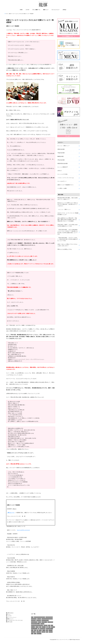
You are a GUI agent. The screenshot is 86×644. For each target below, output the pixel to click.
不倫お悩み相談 (61, 153)
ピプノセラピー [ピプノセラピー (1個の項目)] (34, 622)
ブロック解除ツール (36, 10)
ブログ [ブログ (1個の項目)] (40, 622)
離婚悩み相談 (61, 156)
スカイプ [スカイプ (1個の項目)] (39, 619)
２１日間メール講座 (62, 188)
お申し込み (10, 622)
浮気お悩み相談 (61, 160)
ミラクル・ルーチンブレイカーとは (66, 177)
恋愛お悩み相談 (61, 149)
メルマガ (27, 10)
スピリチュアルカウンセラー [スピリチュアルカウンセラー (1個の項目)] (47, 619)
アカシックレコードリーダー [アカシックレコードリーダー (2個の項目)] (40, 617)
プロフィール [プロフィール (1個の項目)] (50, 622)
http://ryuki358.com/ (23, 530)
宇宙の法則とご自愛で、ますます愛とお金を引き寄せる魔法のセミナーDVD (68, 225)
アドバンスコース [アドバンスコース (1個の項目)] (49, 617)
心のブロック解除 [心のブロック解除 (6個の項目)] (49, 629)
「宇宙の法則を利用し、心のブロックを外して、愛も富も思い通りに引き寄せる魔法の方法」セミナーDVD (68, 239)
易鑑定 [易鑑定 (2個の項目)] (44, 630)
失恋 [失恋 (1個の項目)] (49, 627)
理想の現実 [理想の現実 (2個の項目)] (33, 632)
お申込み (64, 10)
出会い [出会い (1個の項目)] (37, 627)
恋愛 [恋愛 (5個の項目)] (32, 630)
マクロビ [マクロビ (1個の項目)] (42, 624)
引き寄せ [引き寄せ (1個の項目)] (53, 627)
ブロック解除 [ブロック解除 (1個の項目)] (44, 622)
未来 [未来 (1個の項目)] (47, 630)
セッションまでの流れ (63, 174)
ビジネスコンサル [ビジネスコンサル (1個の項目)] (45, 621)
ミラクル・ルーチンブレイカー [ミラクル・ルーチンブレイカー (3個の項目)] (37, 626)
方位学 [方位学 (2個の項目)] (40, 630)
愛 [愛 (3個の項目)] (37, 630)
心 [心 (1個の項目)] (39, 629)
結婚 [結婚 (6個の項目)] (47, 632)
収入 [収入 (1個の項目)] (40, 627)
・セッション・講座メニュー (64, 209)
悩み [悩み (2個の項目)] (35, 630)
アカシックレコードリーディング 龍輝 (64, 640)
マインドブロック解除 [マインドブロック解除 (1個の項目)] (35, 624)
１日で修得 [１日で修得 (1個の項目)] (39, 634)
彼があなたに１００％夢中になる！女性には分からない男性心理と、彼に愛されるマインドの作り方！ (68, 204)
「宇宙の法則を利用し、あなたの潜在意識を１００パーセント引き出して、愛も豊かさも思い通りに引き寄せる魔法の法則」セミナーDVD (68, 231)
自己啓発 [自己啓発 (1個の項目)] (51, 632)
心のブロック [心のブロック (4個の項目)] (43, 629)
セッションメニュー (56, 10)
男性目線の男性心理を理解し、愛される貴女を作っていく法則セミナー (68, 198)
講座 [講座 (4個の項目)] (32, 634)
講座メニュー (46, 10)
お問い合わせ (10, 613)
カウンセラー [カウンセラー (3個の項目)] (34, 619)
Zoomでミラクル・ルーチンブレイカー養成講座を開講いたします (68, 213)
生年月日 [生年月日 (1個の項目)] (43, 632)
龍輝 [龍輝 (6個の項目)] (35, 634)
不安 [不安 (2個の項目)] (49, 626)
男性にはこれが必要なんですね (65, 249)
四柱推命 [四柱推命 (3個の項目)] (44, 627)
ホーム (9, 614)
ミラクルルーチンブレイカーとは (15, 620)
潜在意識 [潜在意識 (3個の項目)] (51, 630)
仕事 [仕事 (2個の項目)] (52, 626)
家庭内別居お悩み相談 (63, 163)
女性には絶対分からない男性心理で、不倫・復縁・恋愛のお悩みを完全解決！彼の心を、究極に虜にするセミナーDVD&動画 (68, 219)
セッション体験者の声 (63, 167)
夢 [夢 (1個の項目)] (47, 627)
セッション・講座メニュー (64, 145)
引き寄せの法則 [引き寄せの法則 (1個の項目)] (34, 629)
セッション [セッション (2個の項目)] (33, 621)
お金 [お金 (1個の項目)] (32, 617)
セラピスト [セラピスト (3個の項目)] (39, 621)
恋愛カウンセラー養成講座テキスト (66, 184)
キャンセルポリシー (62, 181)
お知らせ (60, 170)
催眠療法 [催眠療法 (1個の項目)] (33, 627)
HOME (21, 10)
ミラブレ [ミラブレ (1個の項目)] (46, 626)
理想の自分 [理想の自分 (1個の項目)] (39, 632)
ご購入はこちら (11, 513)
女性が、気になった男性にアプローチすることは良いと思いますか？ (68, 244)
